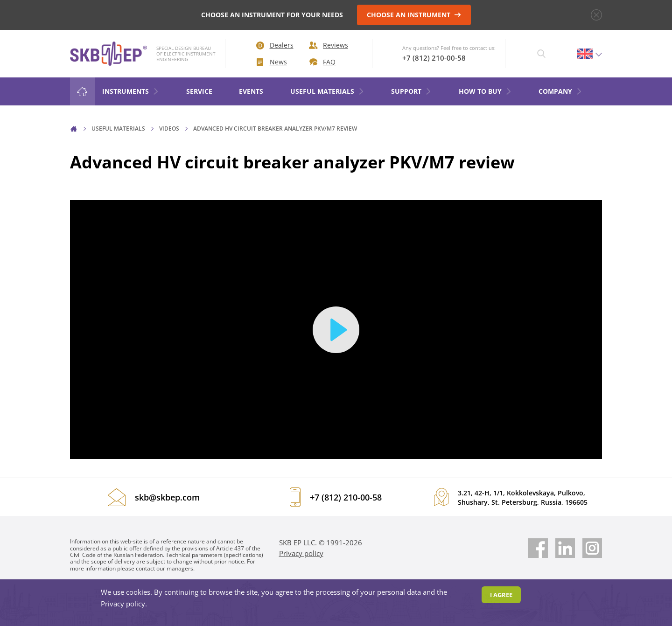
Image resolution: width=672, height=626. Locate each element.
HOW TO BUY (485, 91)
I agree (501, 595)
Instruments (131, 91)
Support (411, 91)
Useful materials (327, 91)
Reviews (329, 45)
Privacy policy (301, 553)
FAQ (322, 62)
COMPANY (560, 91)
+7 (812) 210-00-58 (434, 58)
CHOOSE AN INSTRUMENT (414, 15)
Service (199, 91)
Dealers (275, 45)
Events (251, 91)
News (272, 62)
